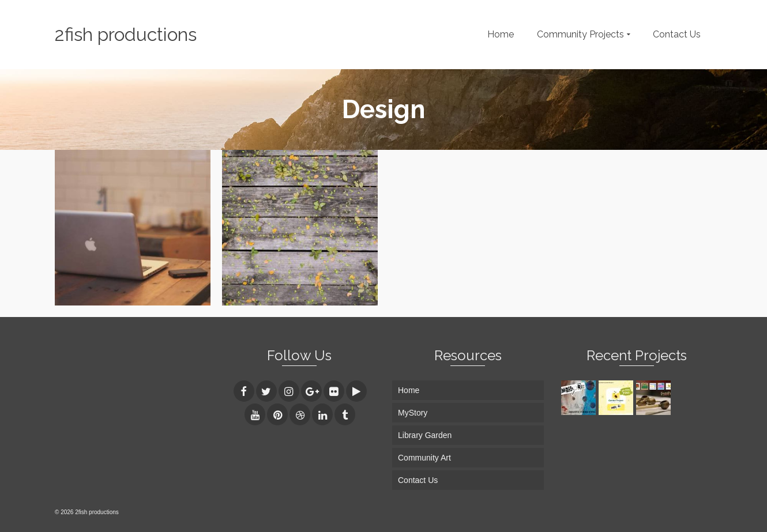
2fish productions (126, 34)
